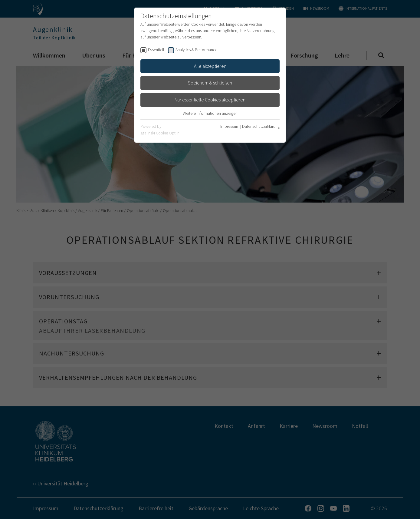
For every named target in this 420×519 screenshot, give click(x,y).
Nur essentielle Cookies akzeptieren (210, 100)
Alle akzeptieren (210, 66)
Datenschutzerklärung (261, 126)
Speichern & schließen (210, 83)
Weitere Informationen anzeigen (210, 113)
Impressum (230, 126)
